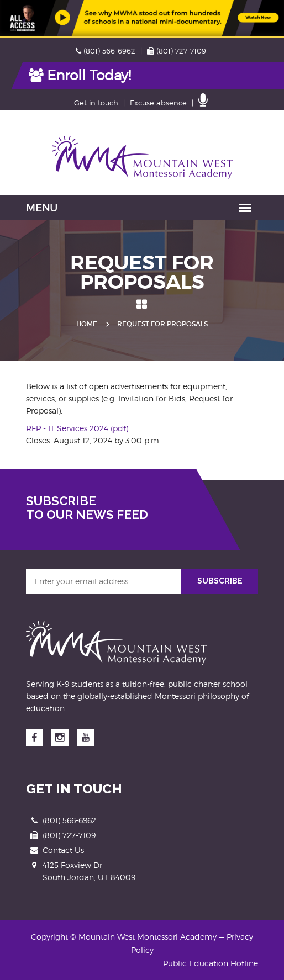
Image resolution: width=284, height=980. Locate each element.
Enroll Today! (80, 75)
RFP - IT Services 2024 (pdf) (77, 428)
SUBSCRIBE (220, 581)
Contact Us (63, 850)
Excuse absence (158, 103)
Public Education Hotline (211, 963)
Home (87, 324)
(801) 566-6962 (106, 51)
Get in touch (96, 103)
